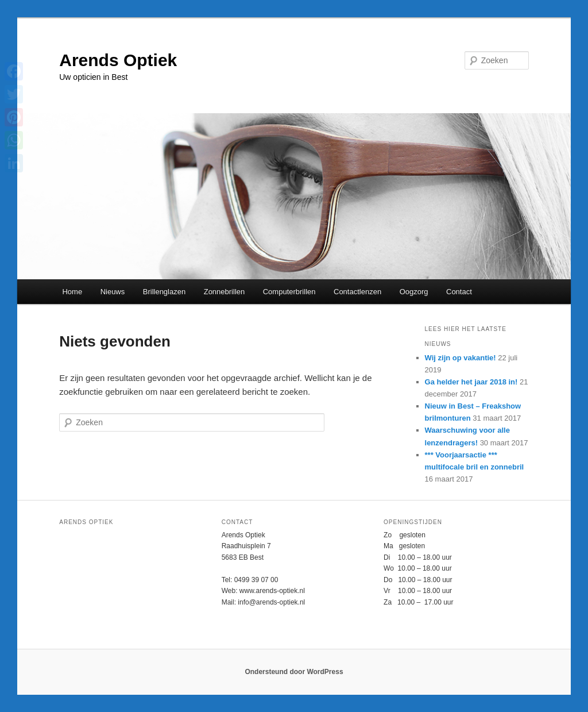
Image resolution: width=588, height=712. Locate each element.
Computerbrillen (289, 292)
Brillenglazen (164, 292)
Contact (459, 292)
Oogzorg (414, 292)
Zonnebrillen (225, 292)
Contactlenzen (357, 292)
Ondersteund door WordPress (294, 672)
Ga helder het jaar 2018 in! (471, 382)
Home (72, 292)
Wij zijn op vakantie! (461, 358)
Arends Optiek (118, 60)
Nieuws (113, 292)
